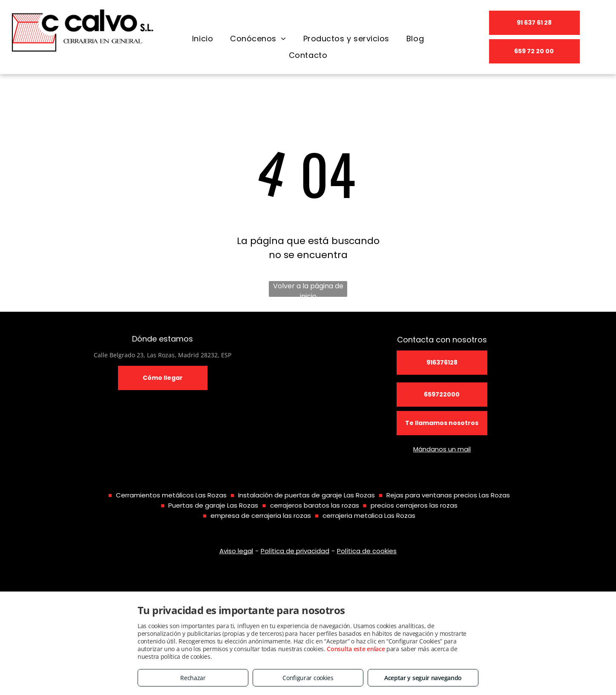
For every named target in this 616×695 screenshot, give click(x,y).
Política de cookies (367, 551)
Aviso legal (236, 551)
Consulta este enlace (356, 649)
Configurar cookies (308, 678)
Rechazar (193, 678)
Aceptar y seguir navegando (423, 678)
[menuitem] (203, 39)
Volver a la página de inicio (308, 289)
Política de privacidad (295, 551)
